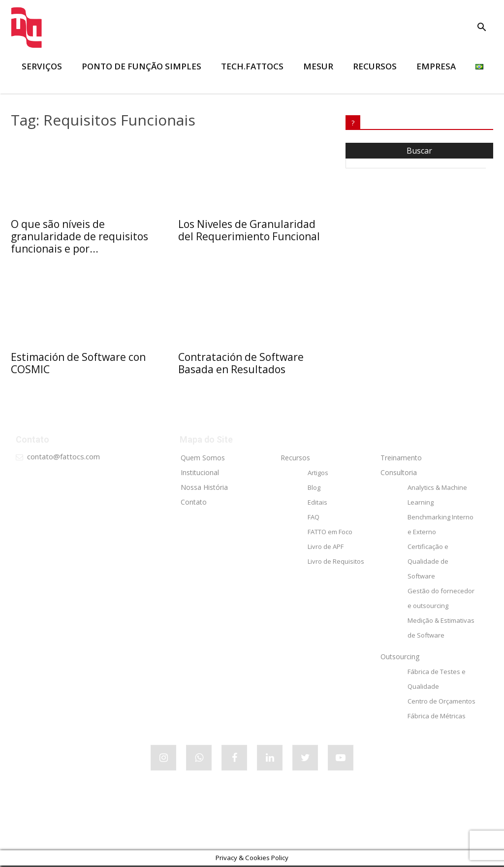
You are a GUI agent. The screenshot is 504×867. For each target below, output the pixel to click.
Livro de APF (326, 548)
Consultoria (399, 474)
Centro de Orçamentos (441, 703)
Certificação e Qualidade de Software (428, 563)
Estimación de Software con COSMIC (78, 363)
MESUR (318, 66)
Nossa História (204, 489)
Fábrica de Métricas (437, 717)
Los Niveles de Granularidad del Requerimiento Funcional (249, 230)
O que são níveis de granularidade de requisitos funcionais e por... (79, 236)
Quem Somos (203, 459)
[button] (481, 28)
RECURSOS (375, 66)
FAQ (314, 518)
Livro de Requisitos (336, 563)
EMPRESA (436, 66)
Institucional (200, 474)
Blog (314, 489)
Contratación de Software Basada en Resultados (241, 363)
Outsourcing (400, 658)
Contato (194, 503)
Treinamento (401, 459)
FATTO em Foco (330, 533)
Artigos (318, 474)
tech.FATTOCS (252, 66)
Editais (317, 504)
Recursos (295, 459)
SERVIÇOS (42, 66)
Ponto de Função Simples (142, 66)
